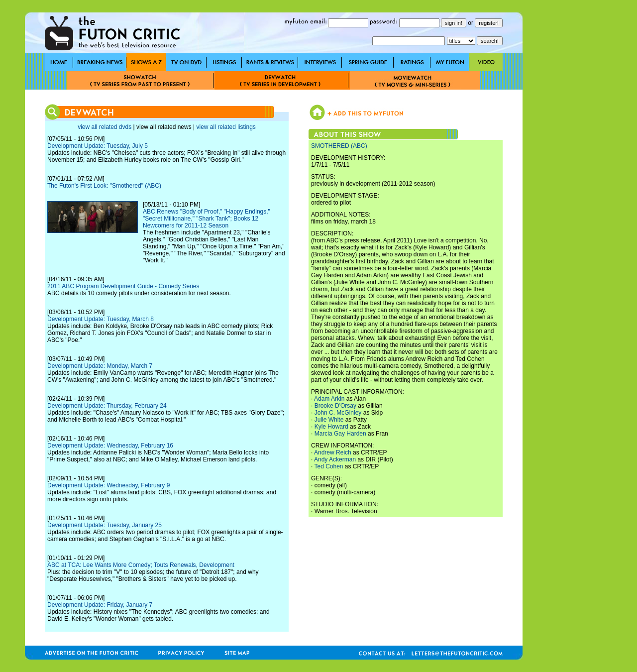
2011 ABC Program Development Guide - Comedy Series (123, 286)
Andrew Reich (333, 452)
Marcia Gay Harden (340, 434)
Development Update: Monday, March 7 (100, 366)
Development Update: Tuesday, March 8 (101, 319)
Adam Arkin (329, 399)
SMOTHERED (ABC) (339, 146)
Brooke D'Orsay (335, 406)
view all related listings (226, 127)
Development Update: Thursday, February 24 (107, 406)
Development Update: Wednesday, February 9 (108, 485)
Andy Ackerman (335, 459)
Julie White (329, 420)
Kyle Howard (331, 427)
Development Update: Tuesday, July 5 (98, 146)
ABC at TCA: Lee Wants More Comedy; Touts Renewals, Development (141, 565)
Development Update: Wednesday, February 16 (110, 446)
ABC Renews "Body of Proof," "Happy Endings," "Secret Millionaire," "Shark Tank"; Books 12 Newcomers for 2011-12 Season (207, 219)
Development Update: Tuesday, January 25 (105, 525)
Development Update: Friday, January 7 (100, 605)
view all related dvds (105, 127)
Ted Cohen (328, 466)
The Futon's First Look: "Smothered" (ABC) (104, 186)
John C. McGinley (338, 413)
